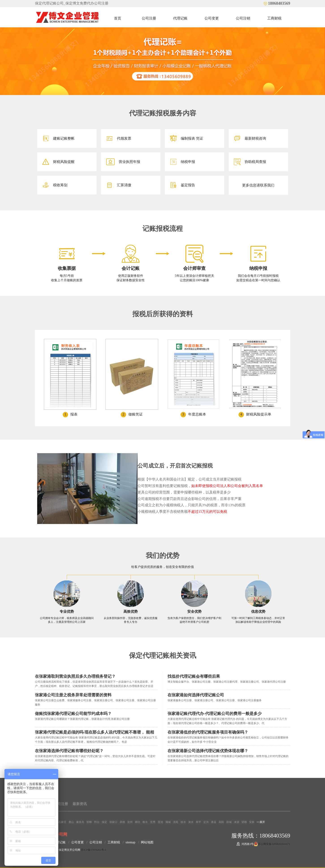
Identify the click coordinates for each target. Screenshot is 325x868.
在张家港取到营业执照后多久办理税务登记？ (75, 676)
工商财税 (274, 18)
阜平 (198, 822)
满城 (168, 822)
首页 (118, 18)
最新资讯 (80, 804)
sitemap (131, 842)
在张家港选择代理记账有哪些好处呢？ (69, 751)
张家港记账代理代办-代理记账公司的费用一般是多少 (215, 714)
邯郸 (89, 822)
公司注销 (243, 18)
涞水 (191, 822)
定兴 (206, 822)
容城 (229, 822)
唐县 (214, 822)
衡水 (145, 822)
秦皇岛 (80, 822)
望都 (244, 822)
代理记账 (180, 18)
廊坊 (138, 822)
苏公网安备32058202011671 (274, 844)
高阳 (221, 822)
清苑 (176, 822)
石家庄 (62, 822)
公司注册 (149, 18)
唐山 (71, 822)
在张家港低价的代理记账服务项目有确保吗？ (208, 732)
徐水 (183, 822)
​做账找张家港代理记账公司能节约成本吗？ (73, 714)
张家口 (113, 822)
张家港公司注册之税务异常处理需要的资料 (73, 695)
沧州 (130, 822)
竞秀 (153, 822)
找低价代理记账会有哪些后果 (194, 676)
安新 (252, 822)
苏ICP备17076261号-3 (94, 850)
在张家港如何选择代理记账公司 (196, 695)
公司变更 (212, 18)
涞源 (237, 822)
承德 (122, 822)
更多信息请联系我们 (258, 185)
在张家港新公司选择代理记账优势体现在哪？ (208, 751)
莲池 (160, 822)
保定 (104, 822)
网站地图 (147, 842)
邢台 (97, 822)
